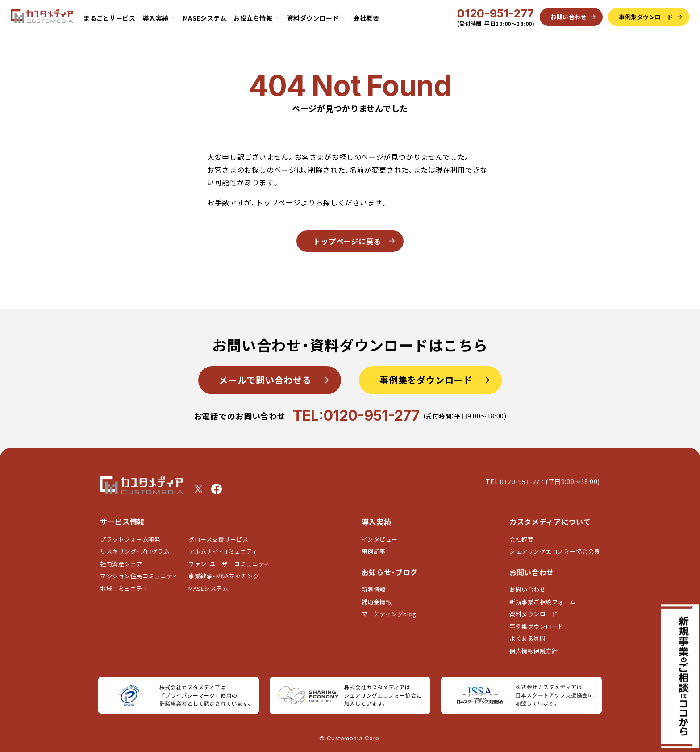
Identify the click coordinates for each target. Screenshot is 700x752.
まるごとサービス (109, 18)
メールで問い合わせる (265, 380)
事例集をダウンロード (426, 380)
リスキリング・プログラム (135, 551)
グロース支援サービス (221, 539)
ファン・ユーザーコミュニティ (229, 564)
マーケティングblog (389, 614)
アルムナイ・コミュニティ (223, 551)
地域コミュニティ (124, 588)
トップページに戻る (348, 241)
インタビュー (380, 539)
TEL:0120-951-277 (356, 416)
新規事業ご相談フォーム (543, 602)
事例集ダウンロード (537, 626)
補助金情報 (377, 602)
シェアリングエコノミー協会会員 (555, 551)
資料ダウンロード (533, 614)
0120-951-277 (496, 14)
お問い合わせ (527, 589)
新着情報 (374, 589)
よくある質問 (527, 638)
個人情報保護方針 (533, 651)
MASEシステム (205, 18)
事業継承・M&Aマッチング (224, 576)
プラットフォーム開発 (130, 539)
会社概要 (366, 18)
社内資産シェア (121, 564)
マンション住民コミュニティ (139, 576)
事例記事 (374, 551)
